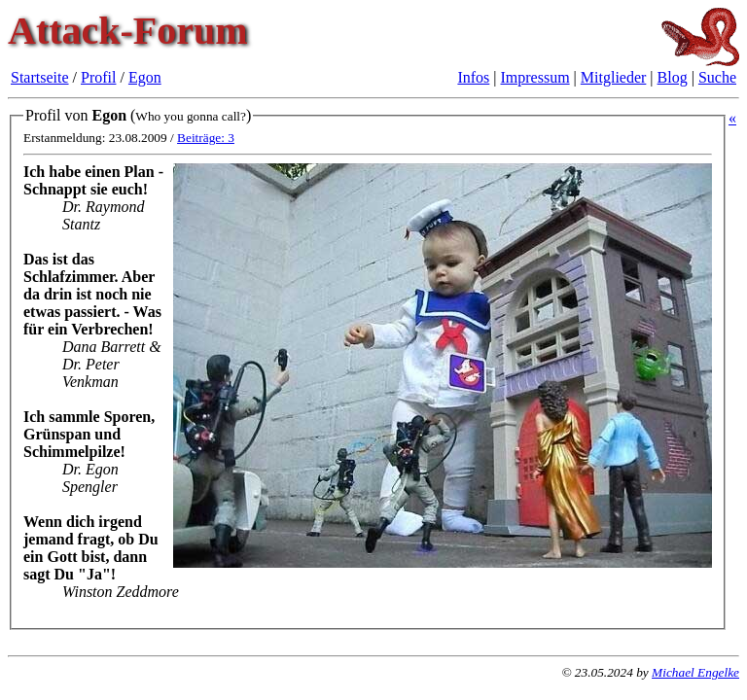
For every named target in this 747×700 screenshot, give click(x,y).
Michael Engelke (695, 672)
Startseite (40, 77)
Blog (673, 77)
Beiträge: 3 (206, 138)
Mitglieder (614, 77)
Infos (473, 77)
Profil (98, 77)
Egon (145, 77)
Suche (717, 77)
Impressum (535, 77)
